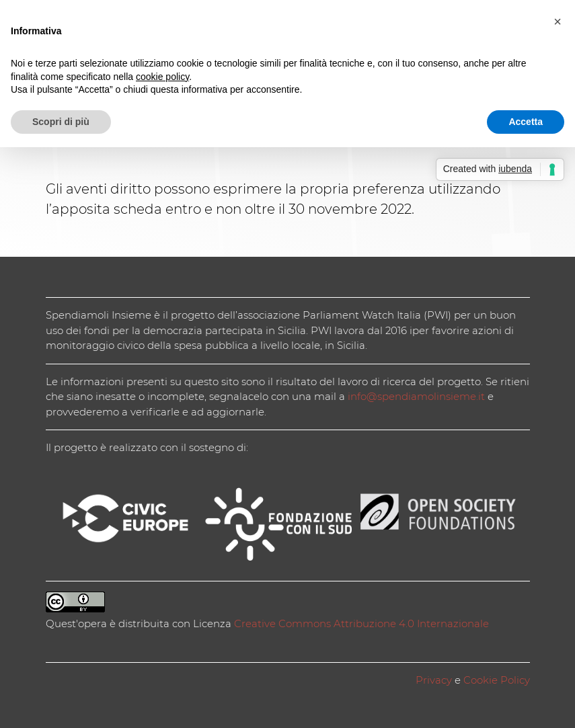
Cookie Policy (497, 680)
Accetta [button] (526, 122)
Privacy (434, 680)
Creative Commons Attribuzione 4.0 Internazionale (361, 623)
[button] (558, 22)
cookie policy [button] (162, 77)
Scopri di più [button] (61, 122)
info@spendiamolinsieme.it (416, 396)
